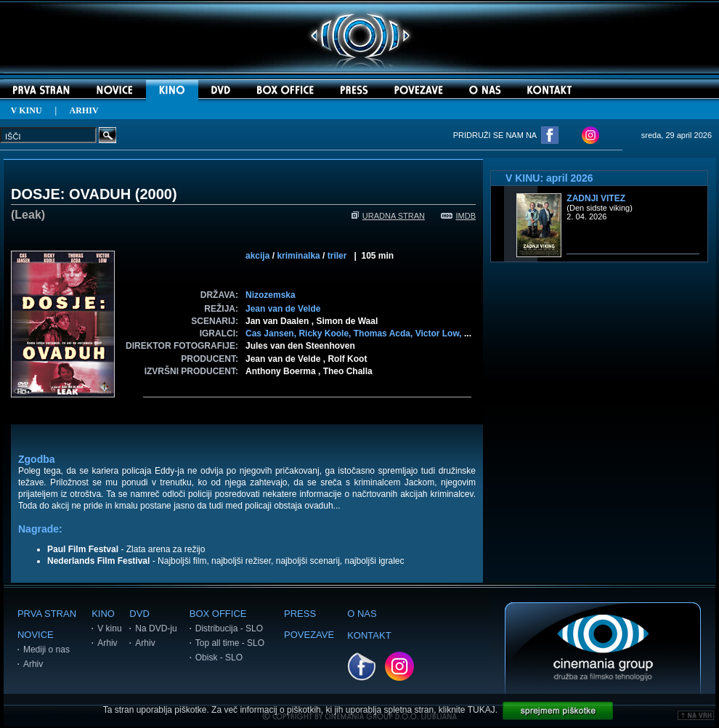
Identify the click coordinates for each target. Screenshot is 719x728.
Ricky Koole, (326, 333)
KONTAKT (369, 635)
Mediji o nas (46, 650)
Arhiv (33, 664)
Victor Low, (440, 333)
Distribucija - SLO (229, 628)
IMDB (459, 216)
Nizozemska (271, 295)
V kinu (109, 628)
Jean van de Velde (283, 309)
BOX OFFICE (218, 614)
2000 (156, 194)
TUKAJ (482, 710)
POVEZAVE (309, 635)
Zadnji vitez (596, 198)
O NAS (362, 614)
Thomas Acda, (385, 333)
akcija (257, 256)
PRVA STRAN (47, 614)
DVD (139, 614)
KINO (103, 614)
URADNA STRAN (388, 216)
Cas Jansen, (272, 333)
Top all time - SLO (230, 643)
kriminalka (298, 256)
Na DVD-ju (156, 628)
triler (337, 256)
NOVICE (36, 635)
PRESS (300, 614)
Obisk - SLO (219, 658)
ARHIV (84, 110)
